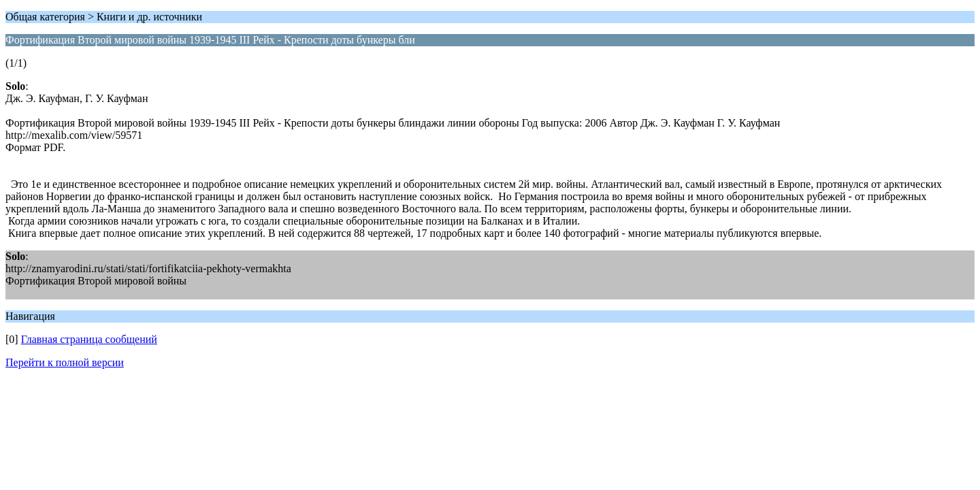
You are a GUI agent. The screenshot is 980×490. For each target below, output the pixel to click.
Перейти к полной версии (65, 362)
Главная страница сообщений (89, 339)
